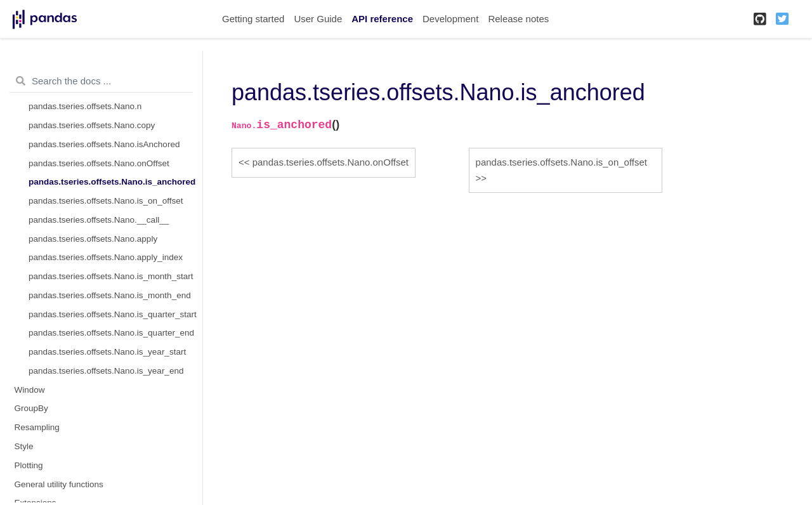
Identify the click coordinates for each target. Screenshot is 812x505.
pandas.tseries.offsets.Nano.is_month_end (110, 295)
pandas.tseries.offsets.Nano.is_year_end (106, 371)
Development (450, 19)
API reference (382, 19)
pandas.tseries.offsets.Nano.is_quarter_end (111, 333)
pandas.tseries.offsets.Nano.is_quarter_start (113, 314)
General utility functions (59, 484)
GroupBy (31, 408)
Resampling (37, 427)
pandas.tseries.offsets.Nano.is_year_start (107, 352)
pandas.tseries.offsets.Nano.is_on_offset (106, 201)
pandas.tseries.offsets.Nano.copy (92, 125)
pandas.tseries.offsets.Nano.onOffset (99, 163)
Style (24, 446)
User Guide (318, 19)
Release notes (518, 19)
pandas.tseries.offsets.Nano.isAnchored (104, 144)
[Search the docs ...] (101, 81)
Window (30, 390)
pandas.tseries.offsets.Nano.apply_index (106, 257)
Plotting (29, 465)
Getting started (253, 19)
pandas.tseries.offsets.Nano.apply (93, 239)
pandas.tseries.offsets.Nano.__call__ (99, 220)
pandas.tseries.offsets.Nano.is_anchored (112, 182)
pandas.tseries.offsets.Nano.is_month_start (111, 276)
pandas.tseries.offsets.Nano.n (85, 106)
